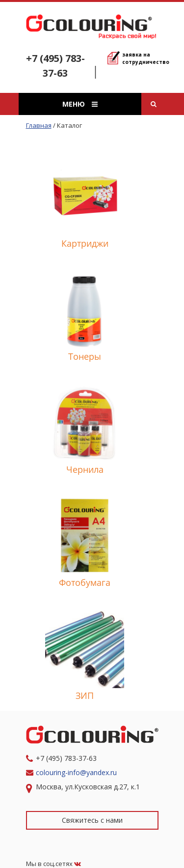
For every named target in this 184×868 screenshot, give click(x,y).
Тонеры (85, 356)
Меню (80, 104)
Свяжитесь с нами (92, 820)
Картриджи (85, 243)
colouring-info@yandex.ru (77, 772)
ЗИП (85, 695)
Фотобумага (85, 582)
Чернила (85, 469)
